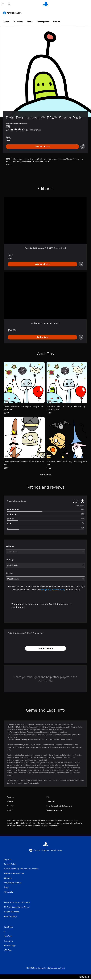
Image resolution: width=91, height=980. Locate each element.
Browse (57, 22)
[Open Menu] (3, 4)
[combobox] (46, 552)
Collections (18, 22)
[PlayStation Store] (13, 13)
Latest (6, 22)
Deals (30, 22)
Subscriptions (43, 22)
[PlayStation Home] (46, 4)
